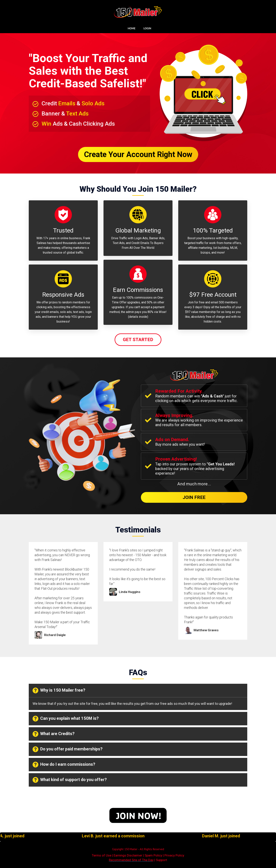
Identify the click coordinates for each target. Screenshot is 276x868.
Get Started (138, 340)
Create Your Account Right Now (138, 154)
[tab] (138, 690)
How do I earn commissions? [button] (64, 765)
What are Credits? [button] (54, 734)
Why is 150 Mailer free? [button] (59, 690)
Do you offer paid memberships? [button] (68, 749)
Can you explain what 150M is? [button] (66, 719)
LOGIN (147, 28)
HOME (131, 28)
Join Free (194, 497)
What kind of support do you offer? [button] (70, 780)
